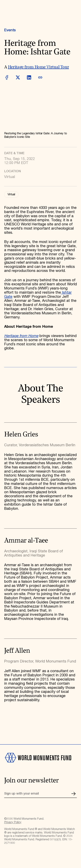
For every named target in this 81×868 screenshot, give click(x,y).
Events (10, 30)
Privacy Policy (13, 822)
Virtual (11, 195)
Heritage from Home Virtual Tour (38, 67)
